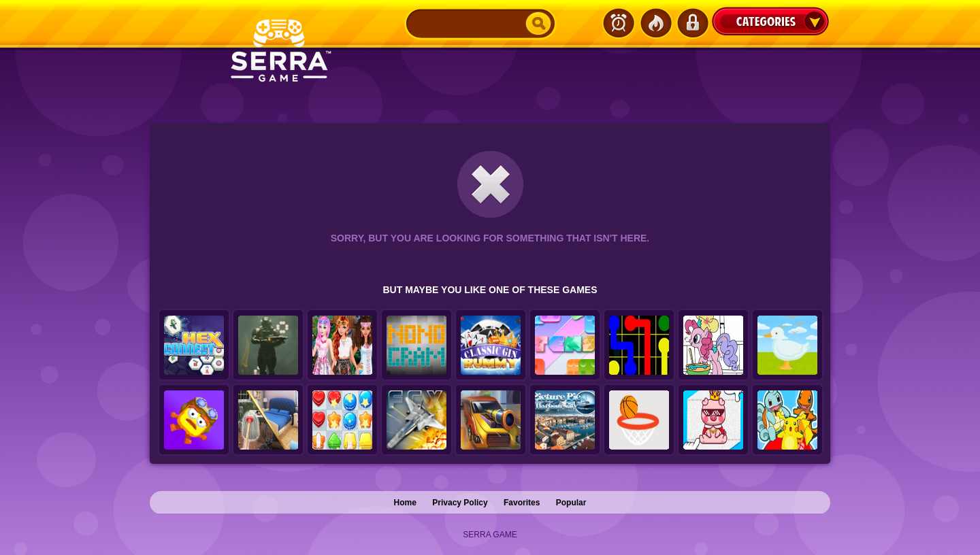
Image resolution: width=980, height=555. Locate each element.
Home (405, 503)
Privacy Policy (460, 503)
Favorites (522, 503)
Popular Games (655, 23)
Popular (571, 503)
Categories (770, 21)
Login (692, 23)
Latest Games (619, 23)
